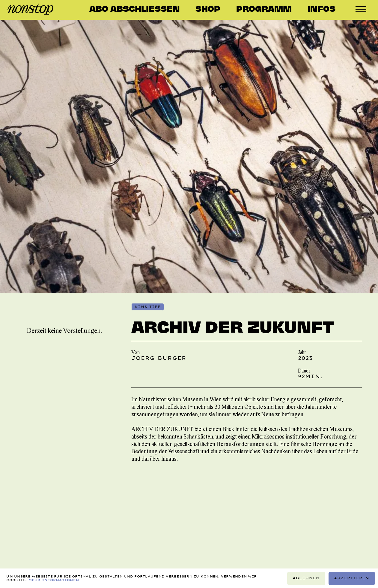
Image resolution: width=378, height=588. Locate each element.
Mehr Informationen (54, 580)
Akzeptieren (352, 578)
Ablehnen (306, 578)
